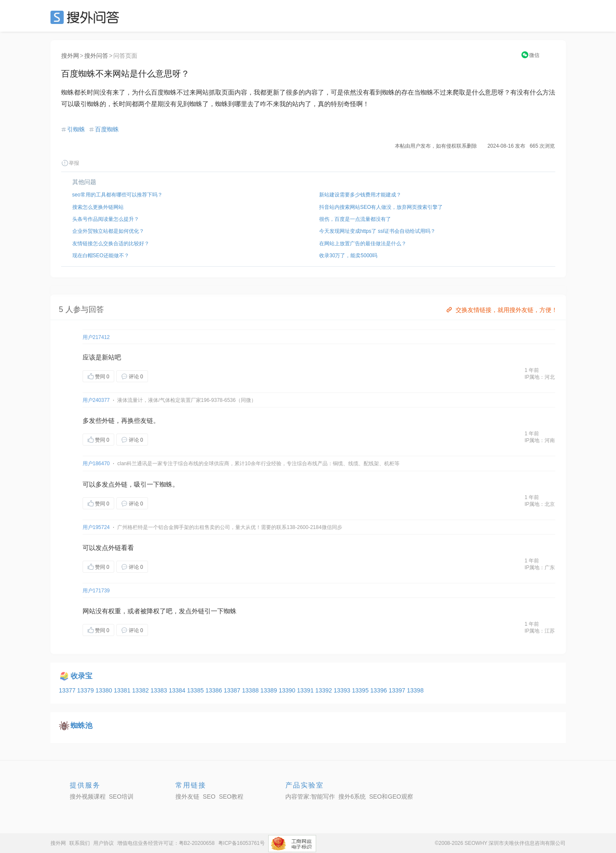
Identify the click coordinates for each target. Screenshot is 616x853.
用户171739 (96, 591)
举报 (70, 163)
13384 (178, 690)
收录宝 (81, 676)
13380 (105, 690)
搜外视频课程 (88, 797)
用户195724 (96, 527)
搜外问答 (96, 56)
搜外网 (70, 56)
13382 (141, 690)
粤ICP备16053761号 (241, 843)
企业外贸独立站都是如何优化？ (108, 231)
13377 (68, 690)
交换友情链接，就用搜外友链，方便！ (501, 310)
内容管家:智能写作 (310, 797)
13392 (324, 690)
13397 (398, 690)
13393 (343, 690)
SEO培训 (121, 797)
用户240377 (96, 400)
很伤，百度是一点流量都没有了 (355, 219)
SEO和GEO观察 (391, 797)
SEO (87, 17)
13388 (251, 690)
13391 (306, 690)
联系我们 (80, 843)
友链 (147, 421)
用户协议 (104, 843)
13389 (270, 690)
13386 (215, 690)
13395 (361, 690)
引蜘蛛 (76, 129)
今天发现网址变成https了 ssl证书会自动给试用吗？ (377, 231)
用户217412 (96, 337)
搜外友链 (187, 797)
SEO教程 (231, 797)
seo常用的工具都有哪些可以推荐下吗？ (117, 195)
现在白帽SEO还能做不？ (101, 256)
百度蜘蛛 (107, 129)
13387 (233, 690)
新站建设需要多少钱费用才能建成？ (360, 195)
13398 (415, 690)
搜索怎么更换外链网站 (98, 207)
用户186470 (96, 464)
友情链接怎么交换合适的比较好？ (111, 244)
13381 (123, 690)
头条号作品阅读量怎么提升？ (106, 219)
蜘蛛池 (81, 726)
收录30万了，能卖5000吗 (348, 256)
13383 (160, 690)
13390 (288, 690)
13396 (380, 690)
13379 (86, 690)
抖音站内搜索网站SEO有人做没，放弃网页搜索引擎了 (381, 207)
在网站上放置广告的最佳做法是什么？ (363, 244)
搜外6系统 (352, 797)
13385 (196, 690)
